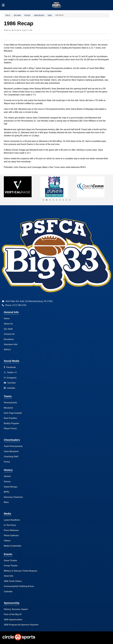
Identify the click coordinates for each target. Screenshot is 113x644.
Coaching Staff (11, 457)
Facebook (10, 367)
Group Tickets (11, 566)
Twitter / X (10, 372)
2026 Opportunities (13, 620)
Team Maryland (11, 451)
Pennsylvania (10, 403)
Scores (7, 482)
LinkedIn (9, 388)
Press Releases (11, 530)
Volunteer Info (11, 344)
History (27, 15)
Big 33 (8, 15)
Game (50, 15)
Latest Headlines (12, 520)
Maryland (8, 408)
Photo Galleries (11, 535)
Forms (7, 462)
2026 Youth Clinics (13, 581)
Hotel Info (9, 576)
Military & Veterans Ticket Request (20, 571)
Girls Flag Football (13, 413)
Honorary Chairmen (13, 497)
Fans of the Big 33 (13, 614)
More (6, 502)
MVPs (7, 492)
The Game (17, 15)
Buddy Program (11, 423)
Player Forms (10, 428)
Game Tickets (10, 561)
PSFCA (7, 350)
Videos (7, 541)
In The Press (10, 525)
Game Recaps (39, 15)
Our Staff (8, 329)
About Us (8, 324)
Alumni (7, 476)
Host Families (10, 418)
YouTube (10, 383)
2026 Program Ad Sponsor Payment (21, 625)
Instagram (10, 378)
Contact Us (9, 334)
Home (7, 318)
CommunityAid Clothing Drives (19, 586)
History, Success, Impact (16, 609)
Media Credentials (13, 546)
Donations (9, 339)
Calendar (8, 592)
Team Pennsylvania (13, 446)
